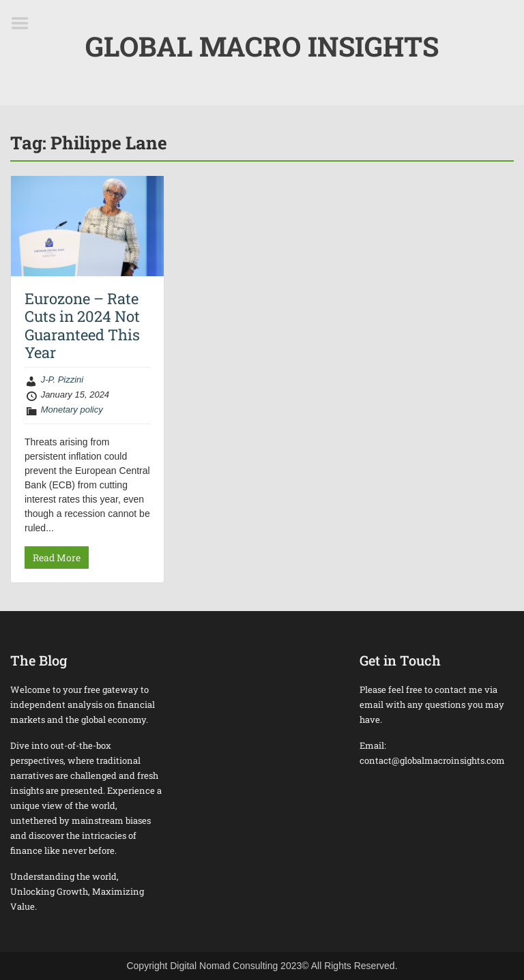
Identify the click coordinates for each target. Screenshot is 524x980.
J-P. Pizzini (62, 380)
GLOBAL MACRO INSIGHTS (262, 46)
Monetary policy (72, 410)
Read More (57, 558)
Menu (25, 23)
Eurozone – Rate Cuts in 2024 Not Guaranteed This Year (82, 325)
